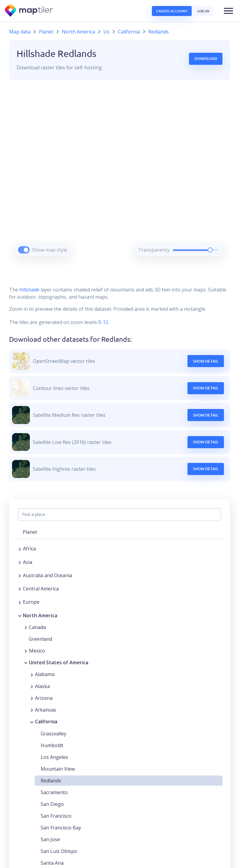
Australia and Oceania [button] (47, 575)
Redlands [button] (51, 781)
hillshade (29, 290)
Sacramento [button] (54, 792)
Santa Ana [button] (52, 863)
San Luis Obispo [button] (59, 851)
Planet (46, 32)
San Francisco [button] (56, 816)
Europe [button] (31, 602)
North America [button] (40, 615)
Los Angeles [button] (54, 757)
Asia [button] (28, 562)
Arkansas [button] (46, 710)
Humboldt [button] (52, 745)
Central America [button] (41, 589)
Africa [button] (29, 549)
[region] (119, 176)
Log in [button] (203, 11)
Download (206, 58)
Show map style (50, 250)
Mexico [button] (37, 651)
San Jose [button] (50, 839)
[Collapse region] (20, 615)
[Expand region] (20, 549)
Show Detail (206, 361)
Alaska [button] (42, 686)
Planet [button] (30, 532)
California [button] (46, 722)
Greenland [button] (40, 639)
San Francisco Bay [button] (61, 828)
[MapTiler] (29, 11)
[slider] (210, 250)
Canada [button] (37, 627)
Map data (20, 32)
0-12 (103, 322)
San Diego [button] (52, 804)
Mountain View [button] (58, 769)
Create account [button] (172, 11)
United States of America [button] (59, 662)
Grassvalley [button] (53, 734)
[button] (228, 11)
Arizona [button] (44, 698)
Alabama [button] (45, 674)
